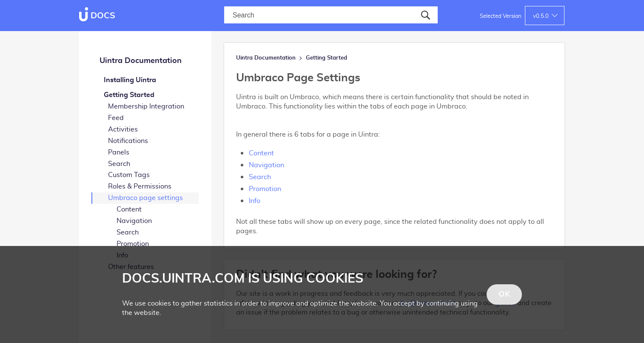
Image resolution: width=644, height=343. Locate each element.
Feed (116, 118)
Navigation (134, 221)
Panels (119, 152)
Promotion (133, 244)
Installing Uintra (130, 80)
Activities (123, 129)
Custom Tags (129, 175)
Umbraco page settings (145, 198)
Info (255, 201)
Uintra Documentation (141, 61)
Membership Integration (146, 106)
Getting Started (129, 95)
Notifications (128, 141)
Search (119, 164)
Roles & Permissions (140, 186)
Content (129, 209)
